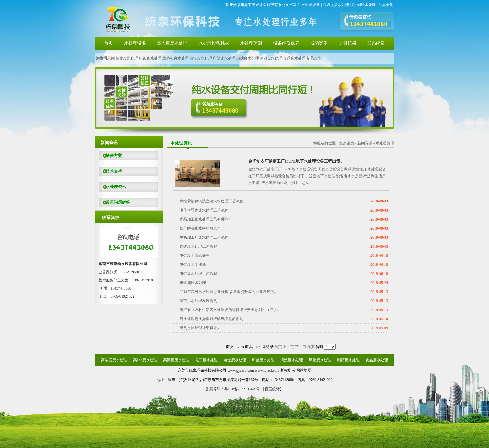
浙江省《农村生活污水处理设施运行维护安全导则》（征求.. (229, 310)
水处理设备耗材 (214, 43)
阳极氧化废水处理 (123, 58)
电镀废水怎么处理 (195, 256)
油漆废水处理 (271, 58)
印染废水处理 (224, 58)
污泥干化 (386, 5)
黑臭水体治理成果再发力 (200, 328)
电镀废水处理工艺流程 (198, 274)
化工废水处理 (206, 360)
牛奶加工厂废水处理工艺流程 (204, 237)
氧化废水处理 (320, 360)
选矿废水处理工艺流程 (198, 246)
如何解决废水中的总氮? (199, 228)
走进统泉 (348, 43)
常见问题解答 (115, 202)
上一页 (288, 347)
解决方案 (111, 156)
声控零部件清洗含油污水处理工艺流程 (211, 201)
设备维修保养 (286, 43)
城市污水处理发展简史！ (200, 301)
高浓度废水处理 (336, 5)
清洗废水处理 (201, 58)
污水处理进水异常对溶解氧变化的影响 (211, 319)
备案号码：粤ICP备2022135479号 (233, 389)
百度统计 (272, 389)
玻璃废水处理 (248, 58)
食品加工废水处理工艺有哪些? (205, 219)
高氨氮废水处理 (176, 360)
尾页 (311, 347)
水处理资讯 (113, 187)
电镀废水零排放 (193, 265)
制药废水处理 (348, 360)
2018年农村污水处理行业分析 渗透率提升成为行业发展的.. (228, 292)
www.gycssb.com (241, 370)
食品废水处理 (294, 58)
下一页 (301, 347)
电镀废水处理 (150, 58)
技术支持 (111, 171)
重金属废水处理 (193, 283)
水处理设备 (311, 5)
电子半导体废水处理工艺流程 (204, 210)
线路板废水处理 (176, 58)
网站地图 (304, 370)
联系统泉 (376, 43)
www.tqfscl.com (267, 370)
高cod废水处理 (363, 5)
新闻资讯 (365, 143)
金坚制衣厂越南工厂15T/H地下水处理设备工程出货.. (295, 161)
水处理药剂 (251, 43)
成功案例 (319, 43)
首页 (109, 43)
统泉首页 (347, 143)
